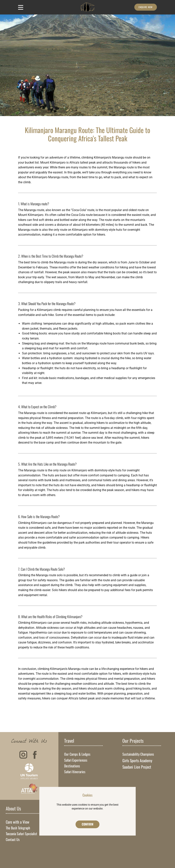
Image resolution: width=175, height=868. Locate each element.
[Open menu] (21, 7)
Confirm (87, 824)
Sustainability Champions (138, 754)
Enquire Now (146, 7)
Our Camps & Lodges (77, 754)
